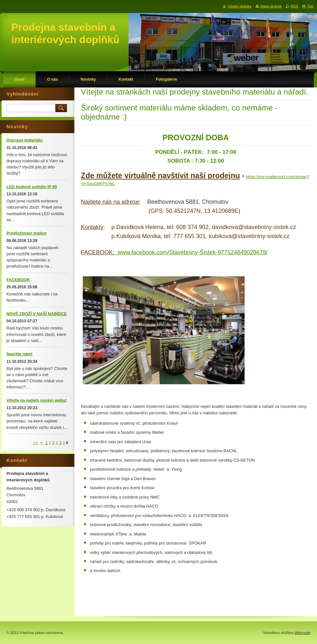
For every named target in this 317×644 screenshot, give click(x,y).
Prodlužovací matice (27, 233)
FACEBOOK (18, 280)
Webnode (303, 633)
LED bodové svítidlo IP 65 (32, 187)
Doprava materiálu (25, 140)
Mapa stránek (271, 6)
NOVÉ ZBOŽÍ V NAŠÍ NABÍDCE (37, 314)
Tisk (310, 6)
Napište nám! (19, 354)
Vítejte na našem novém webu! (37, 400)
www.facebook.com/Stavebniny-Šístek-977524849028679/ (192, 252)
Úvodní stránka (240, 6)
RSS (294, 6)
